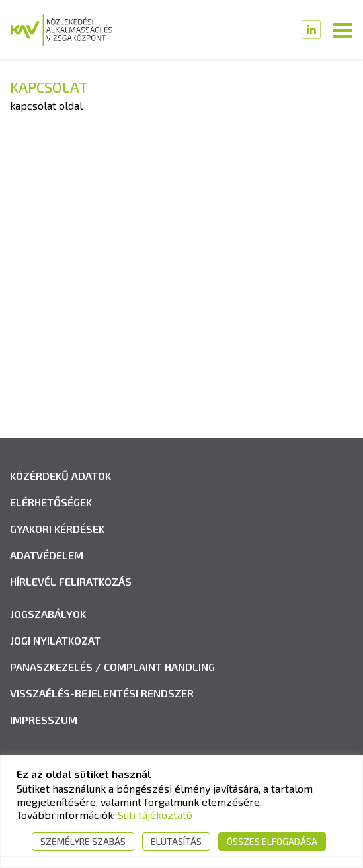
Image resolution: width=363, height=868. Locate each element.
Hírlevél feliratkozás (71, 581)
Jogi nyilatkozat (55, 640)
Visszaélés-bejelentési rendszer (102, 693)
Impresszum (44, 720)
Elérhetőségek (51, 502)
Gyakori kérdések (57, 529)
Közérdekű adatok (60, 476)
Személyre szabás (83, 841)
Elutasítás (176, 841)
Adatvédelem (47, 555)
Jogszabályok (48, 614)
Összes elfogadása (272, 841)
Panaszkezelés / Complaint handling (112, 667)
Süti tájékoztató (155, 815)
